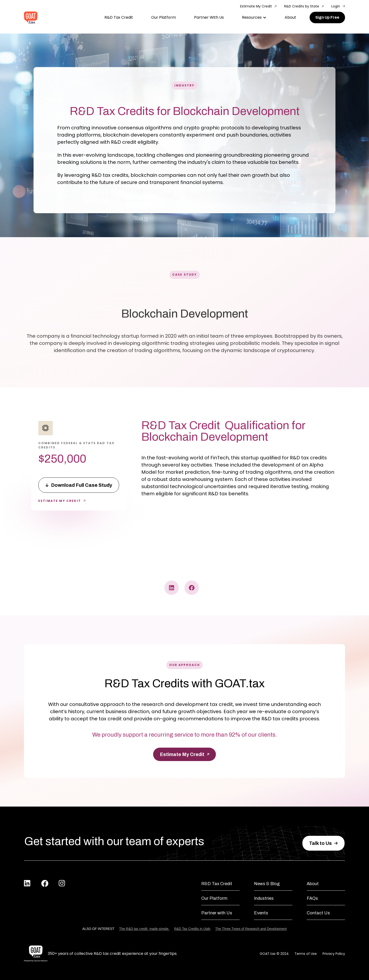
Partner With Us (209, 17)
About (290, 17)
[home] (31, 18)
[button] (254, 17)
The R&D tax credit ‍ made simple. (144, 929)
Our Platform (164, 17)
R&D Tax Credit (119, 17)
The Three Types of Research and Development (251, 929)
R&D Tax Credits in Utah (192, 929)
